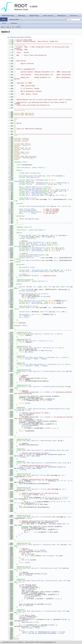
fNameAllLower (19, 181)
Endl (24, 457)
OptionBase (26, 168)
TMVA (18, 27)
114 (11, 245)
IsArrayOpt (36, 188)
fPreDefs (18, 247)
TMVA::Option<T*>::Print (36, 489)
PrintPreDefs (35, 260)
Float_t (65, 463)
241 (11, 441)
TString (37, 176)
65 (11, 173)
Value (35, 244)
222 (11, 409)
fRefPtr (44, 237)
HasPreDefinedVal (38, 192)
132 (11, 274)
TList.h (25, 154)
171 (11, 334)
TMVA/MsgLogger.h (29, 158)
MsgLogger (29, 219)
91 (11, 212)
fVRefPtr (27, 316)
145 (11, 294)
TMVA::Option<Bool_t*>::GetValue (42, 364)
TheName (39, 183)
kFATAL (29, 455)
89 (11, 209)
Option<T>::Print (31, 306)
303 (11, 545)
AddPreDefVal (35, 255)
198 (11, 371)
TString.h (26, 150)
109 (11, 238)
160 (11, 316)
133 (11, 276)
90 (11, 211)
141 (11, 287)
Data (27, 181)
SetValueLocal (35, 206)
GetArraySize (37, 194)
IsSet (27, 187)
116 (11, 249)
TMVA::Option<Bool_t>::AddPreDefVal (41, 450)
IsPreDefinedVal (38, 191)
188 (11, 357)
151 (11, 302)
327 (11, 581)
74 (11, 187)
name (43, 176)
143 (11, 291)
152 (11, 303)
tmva (3, 27)
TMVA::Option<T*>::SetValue (39, 545)
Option (24, 230)
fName (59, 183)
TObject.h (26, 145)
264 (11, 475)
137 (11, 281)
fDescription (61, 190)
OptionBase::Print (31, 256)
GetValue (39, 184)
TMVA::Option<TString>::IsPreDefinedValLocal (46, 409)
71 (11, 183)
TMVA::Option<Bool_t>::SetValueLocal (41, 611)
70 (11, 180)
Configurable (35, 173)
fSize (26, 317)
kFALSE (59, 249)
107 (11, 235)
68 (11, 177)
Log (35, 219)
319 (11, 568)
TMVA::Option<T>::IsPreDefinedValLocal (44, 387)
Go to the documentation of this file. (19, 37)
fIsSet (47, 187)
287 (11, 517)
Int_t (45, 184)
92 (11, 213)
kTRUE (59, 302)
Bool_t (22, 187)
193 (11, 364)
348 (11, 611)
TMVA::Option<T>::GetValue (39, 348)
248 (11, 450)
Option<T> (42, 281)
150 (11, 301)
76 (11, 190)
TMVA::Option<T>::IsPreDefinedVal (42, 371)
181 (11, 348)
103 (11, 230)
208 (11, 387)
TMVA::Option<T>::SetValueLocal (39, 568)
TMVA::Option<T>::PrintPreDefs (39, 517)
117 (11, 251)
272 (11, 489)
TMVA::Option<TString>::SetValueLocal (42, 581)
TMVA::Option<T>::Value (39, 334)
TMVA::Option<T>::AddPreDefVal (39, 441)
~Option (29, 238)
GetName (39, 180)
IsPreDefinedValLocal (40, 272)
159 (11, 314)
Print (32, 199)
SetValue (35, 195)
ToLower (26, 416)
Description (36, 190)
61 (11, 168)
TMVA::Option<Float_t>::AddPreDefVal (41, 463)
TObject (41, 168)
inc (13, 27)
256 (11, 463)
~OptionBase (30, 177)
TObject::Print (30, 198)
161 (11, 317)
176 (11, 341)
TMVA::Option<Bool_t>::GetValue (42, 357)
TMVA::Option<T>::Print (36, 475)
